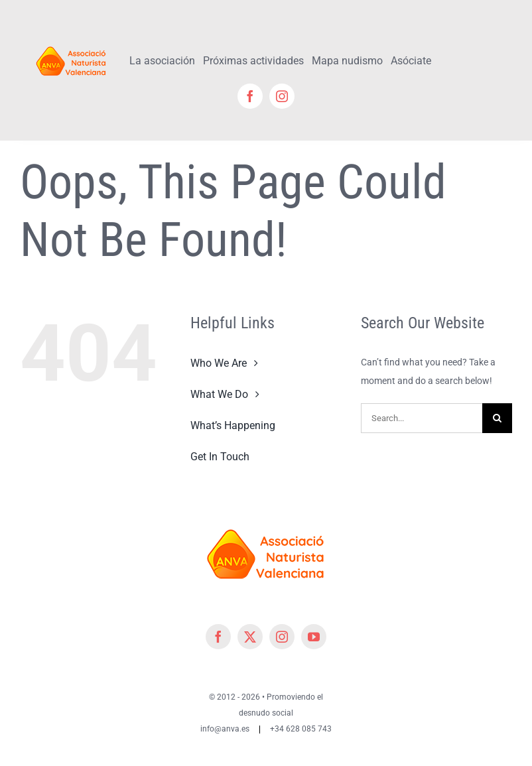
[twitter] (250, 637)
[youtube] (314, 637)
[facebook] (250, 96)
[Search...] (422, 418)
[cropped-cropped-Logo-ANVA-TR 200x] (71, 44)
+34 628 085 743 (301, 729)
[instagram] (282, 96)
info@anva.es (225, 729)
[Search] (497, 418)
